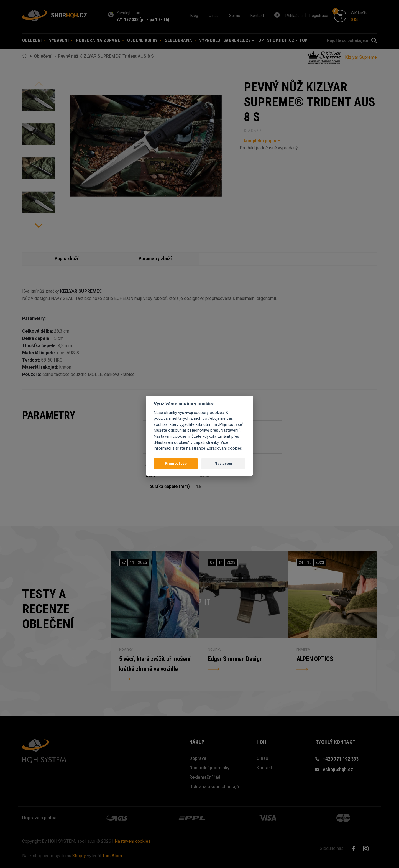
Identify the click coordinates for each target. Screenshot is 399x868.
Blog (194, 16)
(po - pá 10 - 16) (154, 20)
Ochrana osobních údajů (214, 787)
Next (39, 226)
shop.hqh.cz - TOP (287, 40)
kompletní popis (260, 141)
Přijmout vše (176, 463)
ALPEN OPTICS (315, 659)
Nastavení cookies (133, 841)
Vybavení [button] (61, 40)
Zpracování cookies (224, 448)
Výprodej (210, 40)
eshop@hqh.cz (338, 769)
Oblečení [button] (34, 40)
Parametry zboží (155, 259)
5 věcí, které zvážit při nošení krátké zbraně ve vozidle (155, 664)
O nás (214, 16)
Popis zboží (66, 259)
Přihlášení (294, 16)
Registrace (319, 16)
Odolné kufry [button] (144, 40)
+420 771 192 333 (341, 759)
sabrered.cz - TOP (244, 40)
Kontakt (257, 16)
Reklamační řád (205, 777)
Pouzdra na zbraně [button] (100, 40)
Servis (235, 16)
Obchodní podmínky (209, 768)
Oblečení (43, 56)
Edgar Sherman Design (235, 659)
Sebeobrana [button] (181, 40)
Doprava (198, 758)
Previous (39, 84)
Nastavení (223, 463)
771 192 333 (127, 20)
